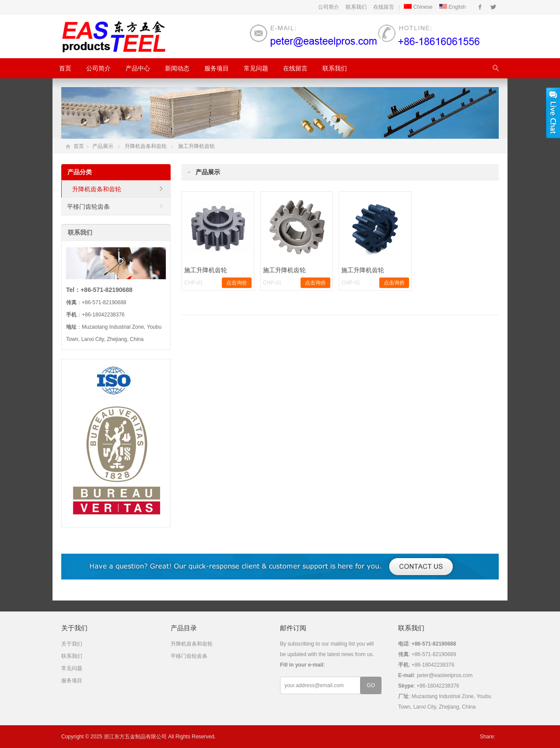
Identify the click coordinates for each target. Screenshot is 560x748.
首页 (65, 68)
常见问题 (256, 68)
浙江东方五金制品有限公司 (135, 737)
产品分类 (80, 172)
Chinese (418, 7)
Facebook (480, 7)
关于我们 (72, 644)
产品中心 (138, 68)
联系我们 (356, 7)
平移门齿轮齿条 (88, 207)
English (453, 7)
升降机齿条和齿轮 (146, 146)
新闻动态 (177, 68)
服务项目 (217, 68)
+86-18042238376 (438, 686)
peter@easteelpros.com (445, 675)
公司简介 (329, 7)
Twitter (493, 7)
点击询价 (237, 283)
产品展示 (103, 146)
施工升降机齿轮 (196, 146)
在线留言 (384, 7)
